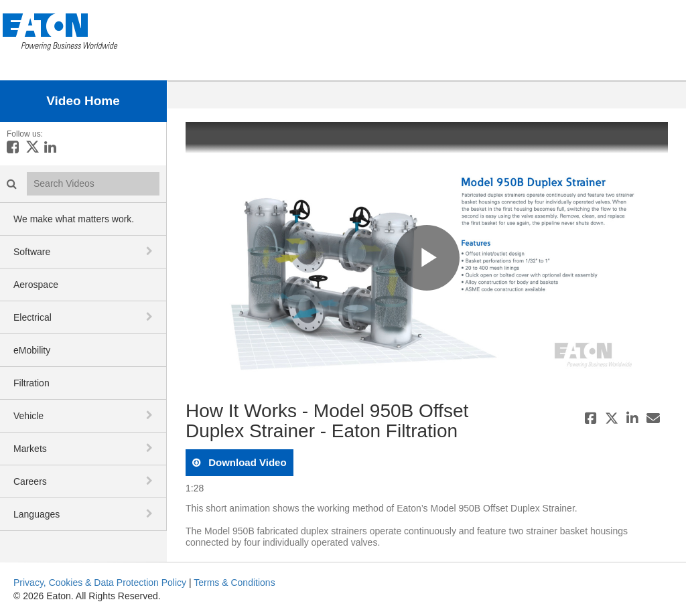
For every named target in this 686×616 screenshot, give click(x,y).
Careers (30, 481)
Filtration (31, 383)
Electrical (32, 317)
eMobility (32, 350)
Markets (30, 449)
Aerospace (36, 285)
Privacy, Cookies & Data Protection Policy (100, 583)
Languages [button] (37, 514)
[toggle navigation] (151, 251)
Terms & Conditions (234, 583)
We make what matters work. (74, 219)
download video (246, 462)
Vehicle (28, 416)
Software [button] (32, 252)
